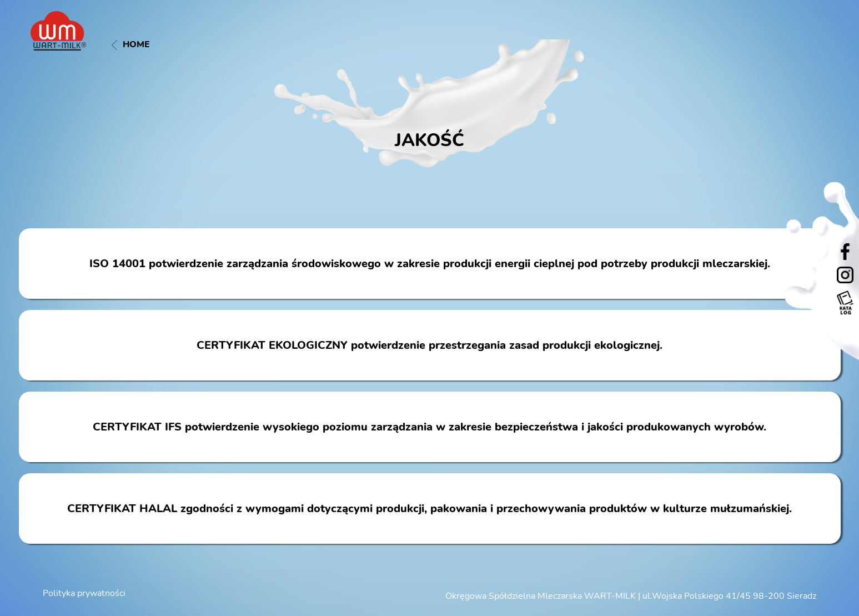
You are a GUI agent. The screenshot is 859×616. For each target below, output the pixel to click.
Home (131, 44)
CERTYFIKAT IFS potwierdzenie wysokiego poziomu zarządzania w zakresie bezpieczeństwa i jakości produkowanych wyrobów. (429, 427)
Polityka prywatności (84, 593)
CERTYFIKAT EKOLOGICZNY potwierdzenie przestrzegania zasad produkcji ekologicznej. (429, 345)
